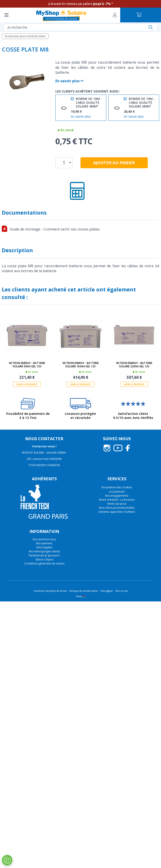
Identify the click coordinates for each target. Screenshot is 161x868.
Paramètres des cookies (117, 487)
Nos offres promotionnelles (117, 508)
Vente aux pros (117, 504)
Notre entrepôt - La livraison (117, 500)
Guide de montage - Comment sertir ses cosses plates (55, 229)
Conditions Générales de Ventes (50, 591)
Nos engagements (117, 496)
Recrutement (44, 543)
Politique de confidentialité (83, 591)
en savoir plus (81, 117)
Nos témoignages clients (44, 551)
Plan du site (122, 591)
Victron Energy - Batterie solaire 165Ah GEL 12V (80, 365)
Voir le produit (27, 384)
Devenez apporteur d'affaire (117, 512)
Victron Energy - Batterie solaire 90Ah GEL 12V (27, 365)
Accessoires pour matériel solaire (25, 36)
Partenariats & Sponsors (44, 555)
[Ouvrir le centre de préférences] (7, 860)
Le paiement (117, 492)
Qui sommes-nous (44, 539)
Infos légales (44, 547)
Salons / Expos (44, 559)
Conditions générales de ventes (44, 563)
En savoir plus (70, 81)
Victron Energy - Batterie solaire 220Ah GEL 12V (134, 365)
